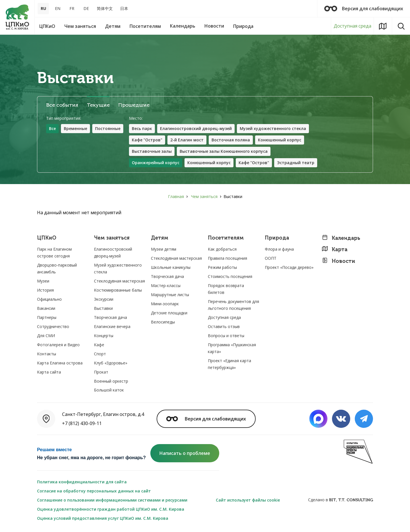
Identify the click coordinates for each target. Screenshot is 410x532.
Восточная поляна (231, 140)
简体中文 (105, 8)
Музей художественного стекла (273, 128)
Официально (49, 299)
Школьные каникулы (171, 267)
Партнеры (47, 317)
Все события (62, 105)
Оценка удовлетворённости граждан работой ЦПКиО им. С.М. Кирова (111, 509)
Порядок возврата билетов (226, 289)
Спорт (100, 354)
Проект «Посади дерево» (289, 267)
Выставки (103, 308)
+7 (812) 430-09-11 (82, 423)
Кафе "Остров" (147, 140)
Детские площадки (169, 313)
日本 (124, 8)
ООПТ (271, 258)
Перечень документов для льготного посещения (233, 305)
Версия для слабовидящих (364, 9)
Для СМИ (46, 336)
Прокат (101, 372)
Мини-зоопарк (165, 304)
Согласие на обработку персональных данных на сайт (94, 491)
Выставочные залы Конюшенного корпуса (224, 151)
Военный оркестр (111, 381)
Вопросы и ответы (226, 336)
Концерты (104, 336)
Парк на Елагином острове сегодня (54, 252)
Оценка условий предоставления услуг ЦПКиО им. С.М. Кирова (103, 518)
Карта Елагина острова (60, 363)
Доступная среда (352, 26)
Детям (160, 238)
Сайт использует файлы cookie (248, 500)
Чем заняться (204, 196)
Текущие (98, 105)
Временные (75, 128)
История (45, 290)
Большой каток (109, 390)
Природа (277, 238)
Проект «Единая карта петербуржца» (229, 364)
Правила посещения (227, 258)
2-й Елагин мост (187, 140)
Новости (338, 261)
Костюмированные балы (118, 290)
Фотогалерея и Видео (58, 345)
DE (86, 8)
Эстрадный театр (296, 163)
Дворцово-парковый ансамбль (57, 268)
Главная (176, 196)
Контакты (47, 354)
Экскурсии (104, 299)
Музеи (43, 281)
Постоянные (108, 128)
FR (72, 8)
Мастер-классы (166, 285)
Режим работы (222, 267)
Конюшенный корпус (280, 140)
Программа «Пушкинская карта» (232, 348)
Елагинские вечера (112, 326)
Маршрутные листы (170, 295)
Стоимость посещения (230, 276)
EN (58, 8)
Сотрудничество (53, 326)
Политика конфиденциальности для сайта (82, 482)
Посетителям (226, 238)
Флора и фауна (279, 249)
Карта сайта (49, 372)
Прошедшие (134, 105)
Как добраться (222, 249)
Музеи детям (164, 249)
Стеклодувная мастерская (119, 281)
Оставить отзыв (224, 326)
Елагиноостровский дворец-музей (196, 128)
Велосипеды (163, 322)
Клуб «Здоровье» (111, 363)
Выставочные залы (152, 151)
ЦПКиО (47, 238)
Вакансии (46, 308)
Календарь (341, 238)
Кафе (99, 345)
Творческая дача (110, 317)
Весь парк (142, 128)
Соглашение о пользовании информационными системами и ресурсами (112, 500)
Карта (335, 249)
